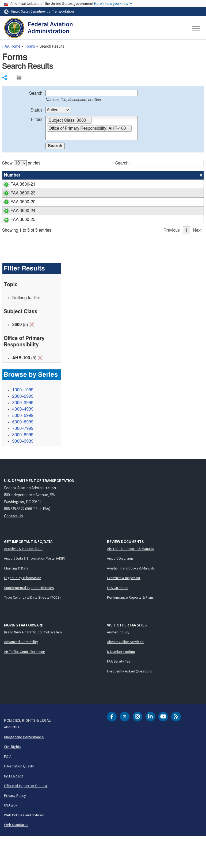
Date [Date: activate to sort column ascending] (184, 175)
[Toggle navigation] (196, 29)
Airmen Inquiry (118, 664)
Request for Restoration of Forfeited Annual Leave (80, 221)
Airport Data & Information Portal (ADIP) (35, 590)
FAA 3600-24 (17, 230)
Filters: (37, 120)
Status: (37, 110)
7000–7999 (23, 461)
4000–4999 (23, 441)
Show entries (21, 163)
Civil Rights (13, 779)
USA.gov (11, 837)
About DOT (12, 759)
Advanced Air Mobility (21, 674)
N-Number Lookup (121, 684)
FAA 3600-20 (17, 221)
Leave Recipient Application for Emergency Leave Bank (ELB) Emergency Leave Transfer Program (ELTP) (80, 191)
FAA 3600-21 (17, 184)
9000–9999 (23, 473)
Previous (172, 262)
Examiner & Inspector (124, 610)
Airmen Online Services (125, 674)
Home (11, 47)
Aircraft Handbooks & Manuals (131, 581)
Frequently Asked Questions (129, 703)
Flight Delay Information (23, 610)
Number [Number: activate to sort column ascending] (12, 175)
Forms (30, 47)
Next (197, 262)
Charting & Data (16, 600)
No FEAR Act (14, 808)
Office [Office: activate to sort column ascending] (163, 175)
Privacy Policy (15, 828)
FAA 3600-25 (17, 245)
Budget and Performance (24, 769)
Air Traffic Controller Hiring (25, 684)
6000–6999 (23, 454)
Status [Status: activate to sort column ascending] (144, 175)
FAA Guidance (118, 620)
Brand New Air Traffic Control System (33, 664)
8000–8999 (23, 467)
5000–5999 (23, 448)
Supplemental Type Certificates (29, 620)
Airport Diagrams (120, 590)
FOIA (8, 789)
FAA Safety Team (120, 693)
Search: (36, 93)
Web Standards (16, 857)
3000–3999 (23, 435)
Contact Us (14, 548)
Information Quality (19, 798)
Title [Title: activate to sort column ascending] (38, 175)
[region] (103, 210)
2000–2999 (23, 429)
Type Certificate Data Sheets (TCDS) (32, 629)
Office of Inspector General (26, 818)
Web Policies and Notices (24, 847)
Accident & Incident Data (23, 581)
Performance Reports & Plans (130, 629)
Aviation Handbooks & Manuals (131, 600)
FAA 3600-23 (17, 206)
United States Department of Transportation (42, 11)
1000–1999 (23, 422)
